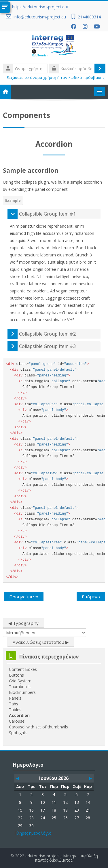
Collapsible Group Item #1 (47, 214)
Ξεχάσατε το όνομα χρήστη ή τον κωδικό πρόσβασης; (56, 77)
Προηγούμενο (24, 597)
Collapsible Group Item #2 (47, 334)
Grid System (20, 681)
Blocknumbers (22, 692)
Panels (15, 698)
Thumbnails (20, 687)
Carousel (17, 721)
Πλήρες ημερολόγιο (33, 833)
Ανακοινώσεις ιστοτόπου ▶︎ (41, 642)
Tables (15, 710)
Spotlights (18, 733)
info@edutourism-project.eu (40, 17)
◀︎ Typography (23, 623)
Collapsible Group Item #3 (47, 346)
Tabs (14, 704)
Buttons (16, 675)
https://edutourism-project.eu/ (40, 7)
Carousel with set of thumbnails (38, 727)
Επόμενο (91, 597)
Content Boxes (23, 669)
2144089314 (89, 17)
